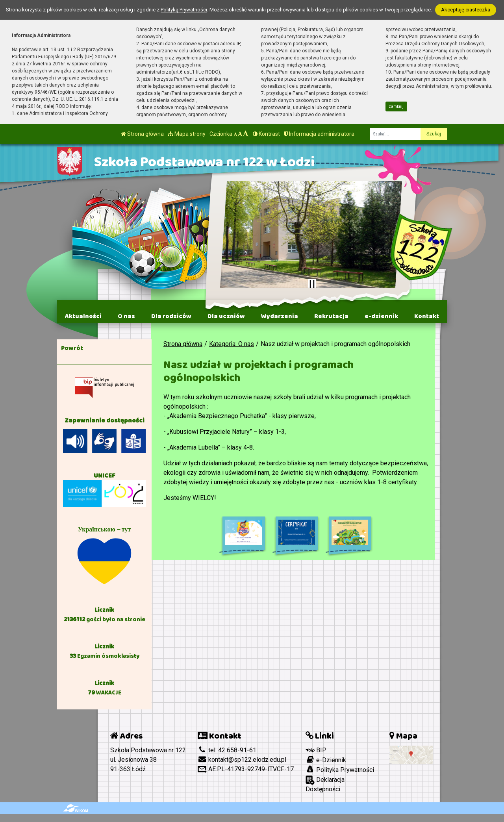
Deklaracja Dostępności (325, 784)
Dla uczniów (226, 316)
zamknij (396, 106)
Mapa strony (187, 134)
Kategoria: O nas (232, 344)
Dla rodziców (171, 316)
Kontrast (266, 134)
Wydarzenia (280, 316)
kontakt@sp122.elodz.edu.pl (242, 760)
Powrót (72, 348)
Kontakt (427, 316)
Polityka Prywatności (340, 770)
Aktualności (83, 316)
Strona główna (142, 134)
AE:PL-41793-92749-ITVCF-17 (246, 769)
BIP (316, 750)
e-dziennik (381, 316)
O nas (126, 316)
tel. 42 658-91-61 (227, 750)
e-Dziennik (326, 760)
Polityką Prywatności (184, 10)
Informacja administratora (319, 134)
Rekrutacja (331, 316)
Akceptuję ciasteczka (466, 10)
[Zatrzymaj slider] (312, 284)
